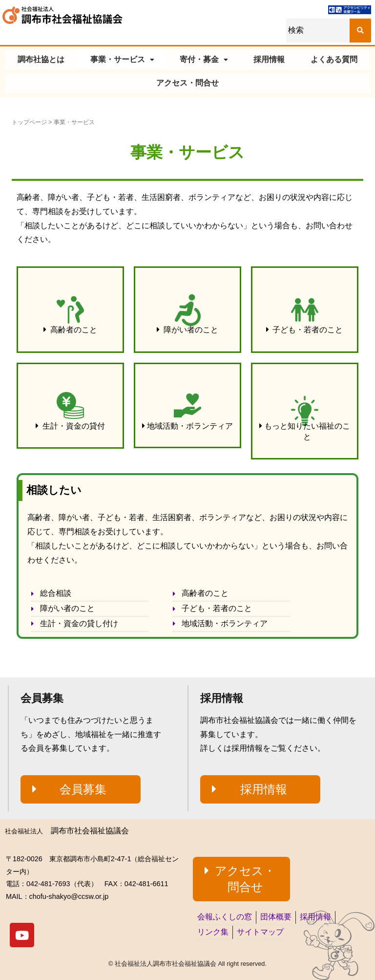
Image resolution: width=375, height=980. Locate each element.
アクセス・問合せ (187, 83)
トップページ (29, 122)
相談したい (54, 490)
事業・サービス (122, 59)
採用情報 (269, 59)
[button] (70, 330)
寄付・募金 (204, 59)
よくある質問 (334, 59)
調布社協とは (41, 59)
